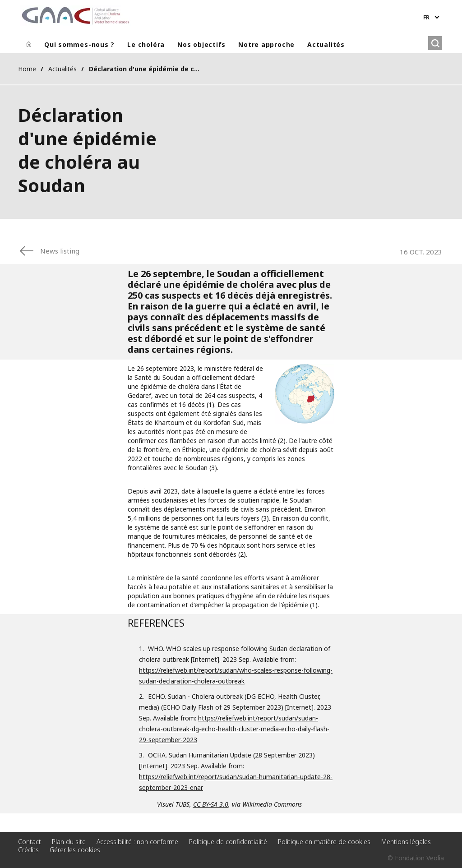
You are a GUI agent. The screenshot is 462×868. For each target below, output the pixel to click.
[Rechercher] (435, 43)
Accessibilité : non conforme (137, 842)
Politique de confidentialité (228, 842)
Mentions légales (406, 842)
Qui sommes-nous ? (79, 44)
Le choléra (146, 44)
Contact (30, 842)
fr (426, 17)
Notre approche (266, 44)
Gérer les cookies (75, 850)
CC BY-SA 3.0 (211, 804)
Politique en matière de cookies (324, 842)
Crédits (28, 850)
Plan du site (69, 842)
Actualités (326, 44)
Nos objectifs (201, 44)
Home (27, 69)
